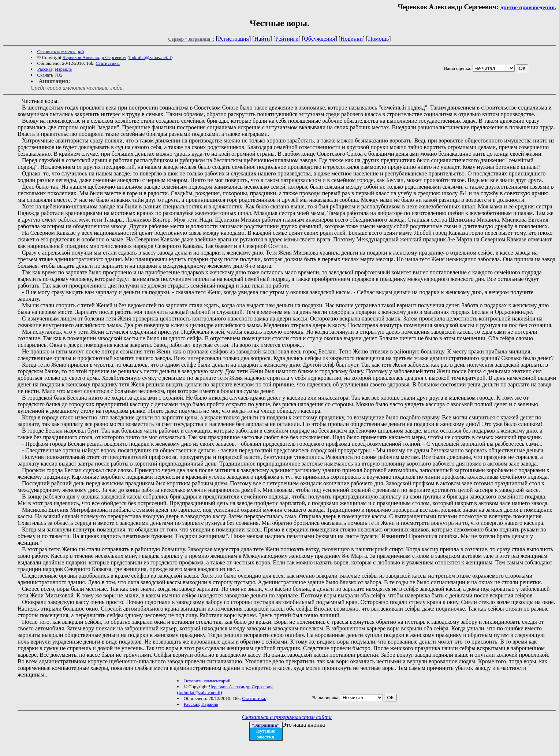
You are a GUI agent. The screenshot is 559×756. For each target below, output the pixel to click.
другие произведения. (528, 7)
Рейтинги (287, 39)
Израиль (63, 69)
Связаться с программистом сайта (287, 717)
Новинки (352, 39)
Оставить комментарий (61, 51)
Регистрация (233, 39)
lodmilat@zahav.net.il (150, 57)
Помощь (378, 39)
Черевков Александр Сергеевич (94, 57)
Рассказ (45, 69)
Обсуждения (319, 39)
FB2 (58, 75)
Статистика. (108, 63)
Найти (262, 39)
